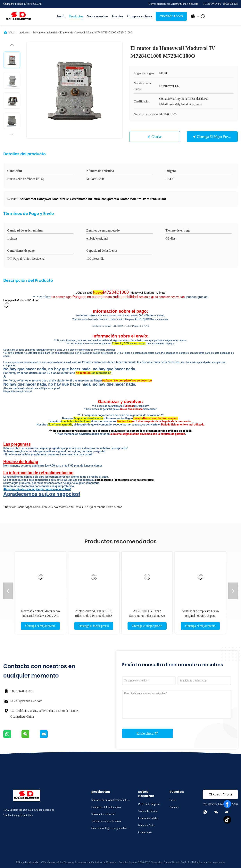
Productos (76, 16)
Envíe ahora (148, 733)
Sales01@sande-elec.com (26, 701)
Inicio (61, 16)
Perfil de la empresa (149, 804)
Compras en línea (140, 16)
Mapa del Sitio (146, 825)
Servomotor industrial (45, 33)
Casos (173, 800)
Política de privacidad (27, 862)
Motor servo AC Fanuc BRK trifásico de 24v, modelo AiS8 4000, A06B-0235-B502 (94, 616)
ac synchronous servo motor (103, 507)
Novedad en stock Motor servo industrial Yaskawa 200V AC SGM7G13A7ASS (40, 616)
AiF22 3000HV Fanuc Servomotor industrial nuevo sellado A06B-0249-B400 (147, 616)
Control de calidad (148, 818)
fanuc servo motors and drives (62, 507)
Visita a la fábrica (148, 811)
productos (24, 33)
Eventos (118, 16)
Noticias (174, 807)
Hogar (12, 33)
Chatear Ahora (171, 16)
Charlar (157, 137)
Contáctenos (145, 832)
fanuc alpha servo (29, 507)
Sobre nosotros (98, 16)
